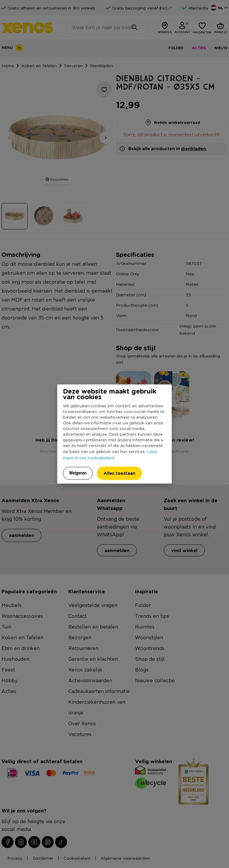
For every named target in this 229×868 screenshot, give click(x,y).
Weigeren (78, 473)
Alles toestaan (119, 473)
